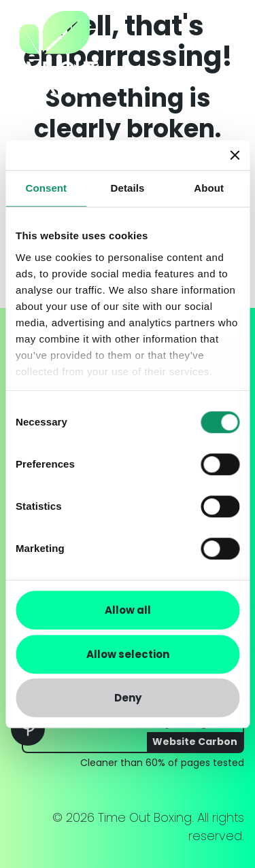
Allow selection (128, 654)
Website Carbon (195, 742)
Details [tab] (128, 188)
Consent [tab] (46, 188)
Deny (128, 698)
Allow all (128, 610)
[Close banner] (235, 155)
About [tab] (209, 188)
